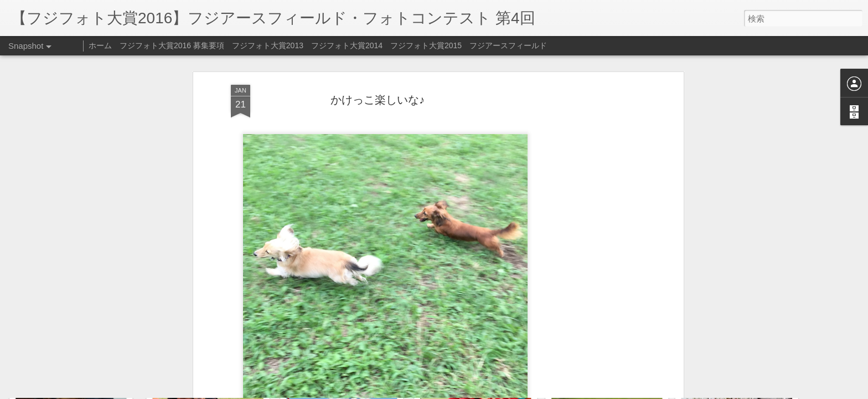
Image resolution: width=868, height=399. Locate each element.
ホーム (100, 45)
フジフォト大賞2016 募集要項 (172, 45)
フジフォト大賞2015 (426, 45)
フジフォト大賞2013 (268, 45)
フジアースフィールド (508, 45)
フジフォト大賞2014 (347, 45)
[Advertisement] (585, 177)
